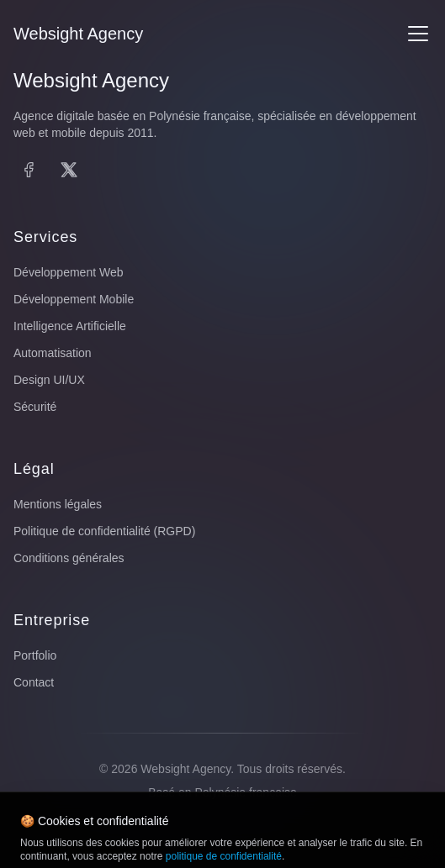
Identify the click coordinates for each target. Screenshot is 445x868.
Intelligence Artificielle (70, 326)
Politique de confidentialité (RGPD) (104, 531)
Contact (34, 682)
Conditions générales (69, 558)
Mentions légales (58, 504)
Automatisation (53, 353)
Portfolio (35, 655)
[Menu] (418, 34)
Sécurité (35, 407)
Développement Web (68, 272)
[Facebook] (29, 170)
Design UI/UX (49, 380)
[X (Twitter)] (69, 170)
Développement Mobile (74, 299)
